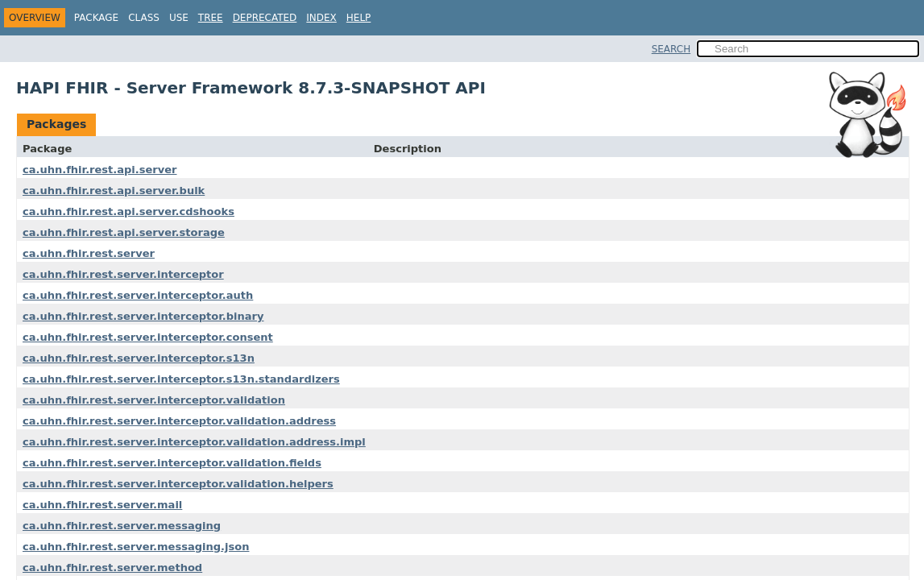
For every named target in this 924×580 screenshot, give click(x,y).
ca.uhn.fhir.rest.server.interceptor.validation (154, 400)
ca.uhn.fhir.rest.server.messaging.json (136, 547)
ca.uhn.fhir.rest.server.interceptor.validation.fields (172, 463)
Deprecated (265, 18)
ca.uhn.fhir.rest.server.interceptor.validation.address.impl (194, 442)
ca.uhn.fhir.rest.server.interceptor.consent (148, 337)
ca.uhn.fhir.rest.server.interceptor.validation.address (179, 421)
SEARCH (671, 49)
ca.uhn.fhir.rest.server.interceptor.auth (138, 295)
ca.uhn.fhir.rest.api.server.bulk (114, 191)
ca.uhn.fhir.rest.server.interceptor (123, 274)
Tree (211, 18)
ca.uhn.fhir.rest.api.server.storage (124, 232)
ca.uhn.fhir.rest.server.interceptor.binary (143, 316)
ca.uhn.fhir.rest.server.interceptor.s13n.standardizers (181, 379)
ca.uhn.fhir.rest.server (89, 253)
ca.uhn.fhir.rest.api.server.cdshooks (128, 211)
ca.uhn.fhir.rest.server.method (112, 568)
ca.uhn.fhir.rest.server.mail (102, 505)
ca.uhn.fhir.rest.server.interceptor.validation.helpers (178, 484)
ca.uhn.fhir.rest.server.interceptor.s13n (139, 358)
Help (359, 18)
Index (321, 18)
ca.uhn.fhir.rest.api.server (99, 170)
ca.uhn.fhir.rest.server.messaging (122, 526)
